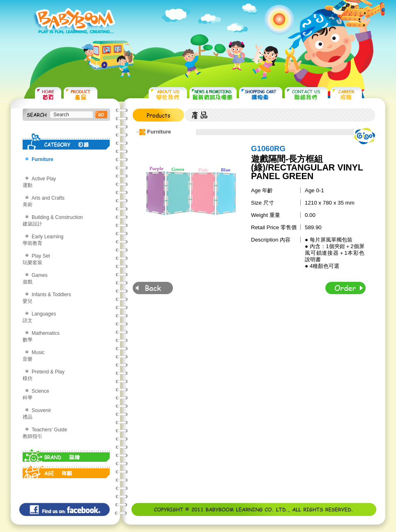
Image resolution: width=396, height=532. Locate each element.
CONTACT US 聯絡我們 (306, 95)
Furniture (43, 159)
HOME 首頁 (48, 95)
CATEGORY (66, 141)
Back (153, 288)
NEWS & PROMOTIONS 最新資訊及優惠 (213, 95)
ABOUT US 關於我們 (168, 95)
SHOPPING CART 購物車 (261, 95)
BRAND (66, 454)
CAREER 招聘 (346, 95)
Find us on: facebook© (64, 509)
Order (345, 288)
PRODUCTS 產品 (81, 95)
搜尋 (101, 115)
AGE (66, 470)
